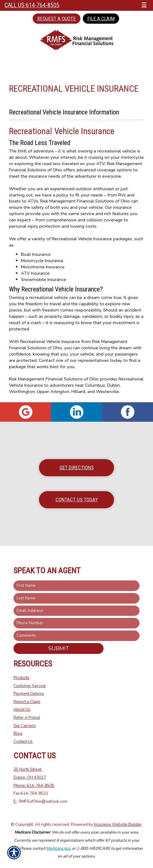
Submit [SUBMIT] (59, 648)
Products (21, 678)
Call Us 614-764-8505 (32, 5)
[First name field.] (76, 586)
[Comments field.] (76, 636)
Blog (18, 734)
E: (15, 802)
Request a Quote (57, 19)
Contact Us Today (77, 500)
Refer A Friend (27, 718)
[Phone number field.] (76, 623)
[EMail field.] (76, 611)
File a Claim (101, 19)
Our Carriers (25, 726)
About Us (22, 710)
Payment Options (29, 694)
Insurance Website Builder (118, 825)
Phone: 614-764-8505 (34, 786)
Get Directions (76, 468)
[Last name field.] (76, 598)
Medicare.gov (59, 849)
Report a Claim (27, 702)
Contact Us (23, 742)
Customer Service (30, 686)
